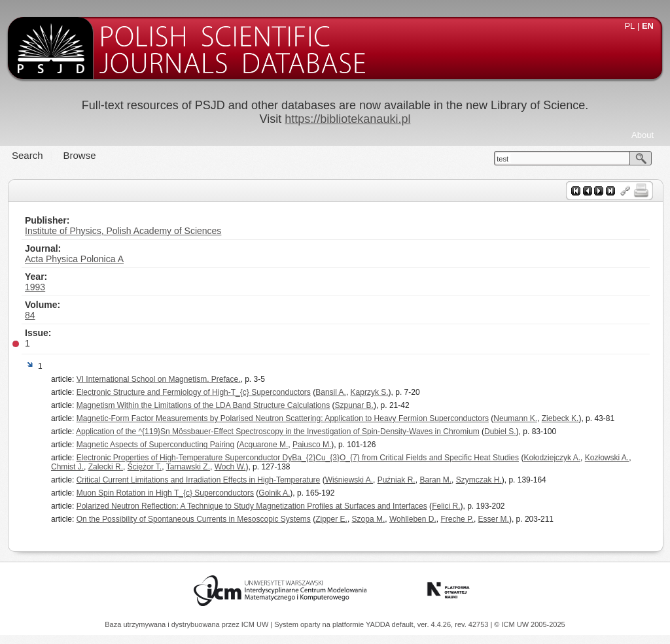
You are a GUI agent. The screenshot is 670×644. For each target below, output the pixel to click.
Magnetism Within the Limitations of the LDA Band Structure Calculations (203, 405)
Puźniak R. (397, 480)
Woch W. (230, 467)
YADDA (379, 624)
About (643, 135)
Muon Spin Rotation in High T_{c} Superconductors (165, 493)
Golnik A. (274, 493)
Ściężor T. (145, 467)
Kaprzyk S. (370, 392)
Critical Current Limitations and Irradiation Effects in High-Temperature (199, 480)
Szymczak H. (479, 480)
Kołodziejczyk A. (552, 458)
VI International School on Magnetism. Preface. (159, 379)
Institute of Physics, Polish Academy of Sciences (123, 231)
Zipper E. (331, 519)
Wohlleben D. (413, 519)
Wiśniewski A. (349, 480)
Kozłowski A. (607, 458)
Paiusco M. (312, 445)
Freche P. (457, 519)
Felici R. (446, 506)
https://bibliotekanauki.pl (347, 119)
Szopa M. (369, 519)
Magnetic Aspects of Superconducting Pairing (155, 445)
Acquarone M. (264, 445)
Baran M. (435, 480)
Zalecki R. (106, 467)
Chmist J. (67, 467)
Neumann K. (515, 418)
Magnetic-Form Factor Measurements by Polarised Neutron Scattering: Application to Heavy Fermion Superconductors (283, 418)
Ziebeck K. (560, 418)
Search (27, 155)
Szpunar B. (354, 405)
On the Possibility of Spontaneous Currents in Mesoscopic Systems (194, 519)
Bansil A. (331, 392)
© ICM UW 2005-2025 (529, 624)
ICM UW (256, 624)
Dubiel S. (500, 432)
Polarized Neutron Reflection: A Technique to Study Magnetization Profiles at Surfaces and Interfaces (252, 506)
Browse (80, 155)
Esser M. (494, 519)
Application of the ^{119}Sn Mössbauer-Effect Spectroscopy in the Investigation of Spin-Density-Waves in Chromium (278, 432)
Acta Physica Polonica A (74, 259)
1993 (35, 287)
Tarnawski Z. (188, 467)
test (502, 159)
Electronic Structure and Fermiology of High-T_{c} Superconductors (194, 392)
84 (30, 315)
